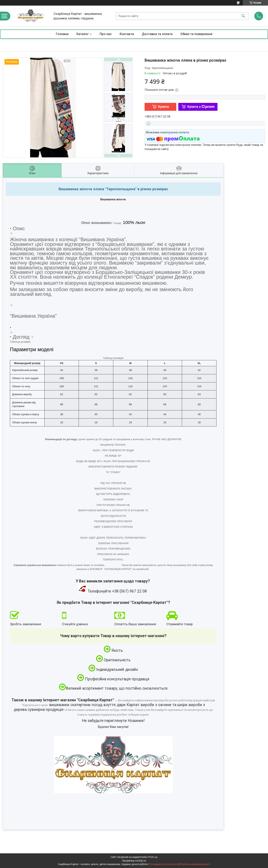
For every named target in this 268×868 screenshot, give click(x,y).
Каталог (83, 34)
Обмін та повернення (196, 34)
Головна (62, 34)
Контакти (127, 34)
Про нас (106, 34)
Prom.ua (153, 857)
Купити (163, 107)
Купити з (201, 107)
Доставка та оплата (157, 34)
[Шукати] (243, 16)
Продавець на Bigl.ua (134, 861)
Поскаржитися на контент (164, 864)
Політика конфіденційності (195, 864)
